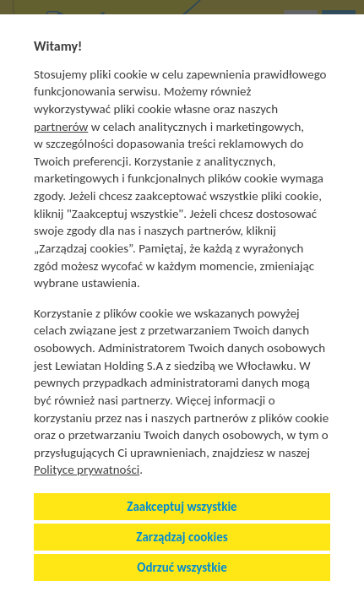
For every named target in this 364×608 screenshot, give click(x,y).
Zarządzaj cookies (182, 537)
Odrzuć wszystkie (182, 567)
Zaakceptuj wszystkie (182, 507)
